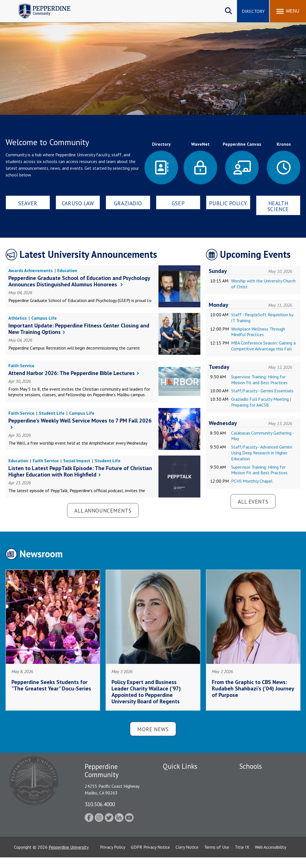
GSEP (178, 203)
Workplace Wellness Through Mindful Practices (258, 332)
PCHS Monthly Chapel (252, 481)
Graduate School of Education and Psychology (264, 809)
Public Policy (228, 203)
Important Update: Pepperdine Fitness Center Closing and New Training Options (79, 329)
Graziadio (128, 203)
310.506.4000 (100, 804)
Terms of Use (217, 857)
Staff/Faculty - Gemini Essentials (262, 391)
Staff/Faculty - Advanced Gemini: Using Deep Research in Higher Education (262, 453)
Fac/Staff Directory (182, 777)
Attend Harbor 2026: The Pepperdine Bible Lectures (72, 373)
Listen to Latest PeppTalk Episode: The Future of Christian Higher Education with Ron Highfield (80, 471)
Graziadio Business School (264, 796)
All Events (253, 502)
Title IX (242, 857)
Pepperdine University (69, 857)
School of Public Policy (261, 822)
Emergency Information (185, 796)
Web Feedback (176, 835)
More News (153, 729)
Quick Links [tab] (180, 766)
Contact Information (182, 825)
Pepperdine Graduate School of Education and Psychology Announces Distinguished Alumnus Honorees (79, 281)
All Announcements (103, 510)
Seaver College (253, 777)
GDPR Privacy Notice (150, 857)
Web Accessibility (271, 857)
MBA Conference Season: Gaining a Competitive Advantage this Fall (263, 346)
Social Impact (77, 461)
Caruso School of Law (260, 787)
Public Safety (175, 787)
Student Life (52, 413)
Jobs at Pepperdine (180, 806)
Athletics (18, 318)
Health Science (278, 206)
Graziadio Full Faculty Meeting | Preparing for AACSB (261, 402)
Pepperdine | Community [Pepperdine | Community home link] (40, 5)
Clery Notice (187, 857)
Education (67, 270)
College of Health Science (264, 831)
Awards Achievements (31, 270)
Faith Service (21, 365)
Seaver (28, 203)
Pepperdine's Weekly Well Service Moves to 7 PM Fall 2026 (80, 421)
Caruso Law (78, 203)
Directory (253, 11)
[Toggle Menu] (288, 11)
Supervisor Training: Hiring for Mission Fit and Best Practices (259, 380)
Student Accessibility (182, 816)
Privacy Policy (113, 857)
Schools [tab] (251, 766)
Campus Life (44, 318)
